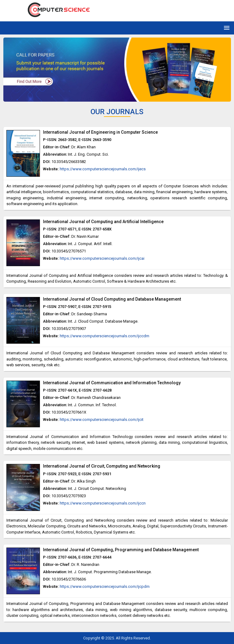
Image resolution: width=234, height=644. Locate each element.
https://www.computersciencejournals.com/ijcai (102, 258)
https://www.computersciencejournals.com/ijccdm (105, 336)
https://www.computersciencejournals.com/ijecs (103, 169)
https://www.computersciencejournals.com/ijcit (102, 420)
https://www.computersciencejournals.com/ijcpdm (105, 586)
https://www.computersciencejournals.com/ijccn (103, 503)
